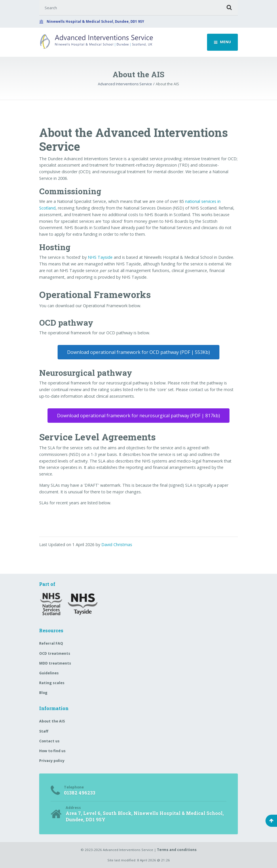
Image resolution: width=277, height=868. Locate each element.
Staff (44, 731)
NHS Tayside (100, 257)
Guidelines (49, 673)
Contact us (49, 741)
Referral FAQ (51, 643)
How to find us (52, 751)
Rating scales (52, 683)
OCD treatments (55, 653)
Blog (43, 693)
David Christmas (117, 545)
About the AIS (52, 721)
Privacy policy (52, 761)
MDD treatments (55, 663)
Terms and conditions (177, 850)
